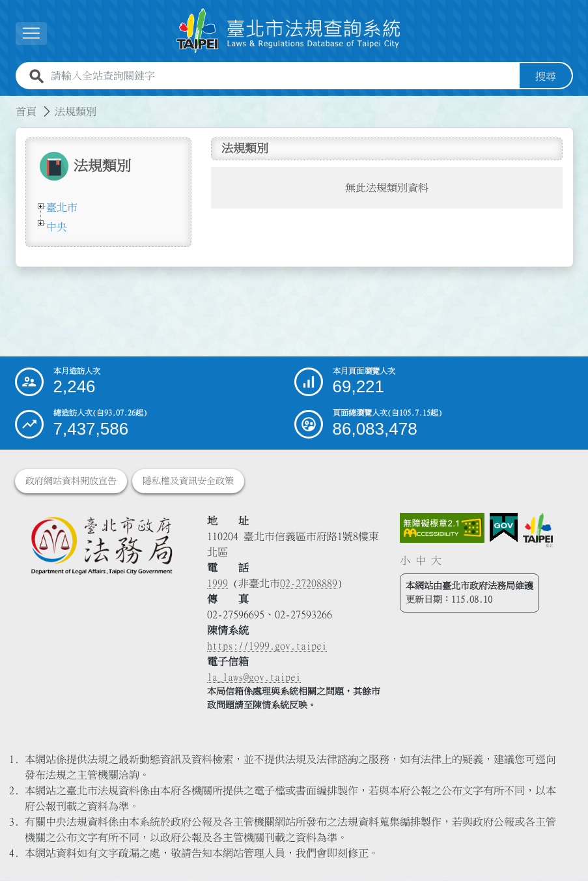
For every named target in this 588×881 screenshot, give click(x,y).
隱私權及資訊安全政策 (188, 482)
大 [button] (436, 560)
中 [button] (421, 560)
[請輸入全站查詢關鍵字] (283, 76)
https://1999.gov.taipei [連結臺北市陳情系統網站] (267, 646)
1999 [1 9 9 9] (217, 584)
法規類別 (76, 111)
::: (8, 104)
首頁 (26, 111)
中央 (57, 227)
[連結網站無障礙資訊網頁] (442, 528)
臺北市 (62, 207)
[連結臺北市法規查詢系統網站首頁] (289, 31)
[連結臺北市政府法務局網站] (102, 545)
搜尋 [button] (546, 76)
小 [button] (405, 560)
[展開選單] (31, 34)
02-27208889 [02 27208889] (309, 584)
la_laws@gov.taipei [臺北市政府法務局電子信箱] (254, 678)
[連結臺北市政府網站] (538, 530)
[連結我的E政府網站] (504, 528)
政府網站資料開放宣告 (71, 482)
